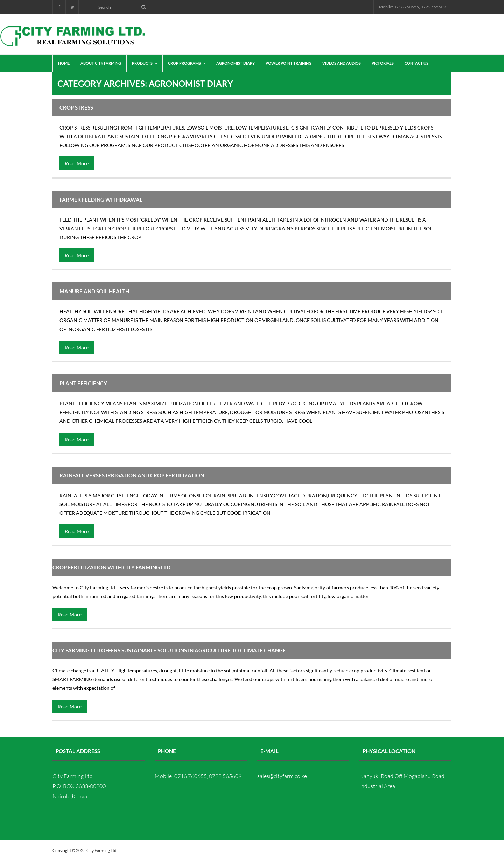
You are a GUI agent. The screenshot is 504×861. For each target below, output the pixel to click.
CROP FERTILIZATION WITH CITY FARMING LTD (111, 567)
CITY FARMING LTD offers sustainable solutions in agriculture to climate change (169, 650)
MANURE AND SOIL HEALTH (94, 291)
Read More (77, 163)
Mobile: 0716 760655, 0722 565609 (412, 7)
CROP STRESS (76, 107)
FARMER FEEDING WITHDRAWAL (101, 199)
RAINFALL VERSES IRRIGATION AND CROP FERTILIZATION (132, 475)
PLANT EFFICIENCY (83, 383)
